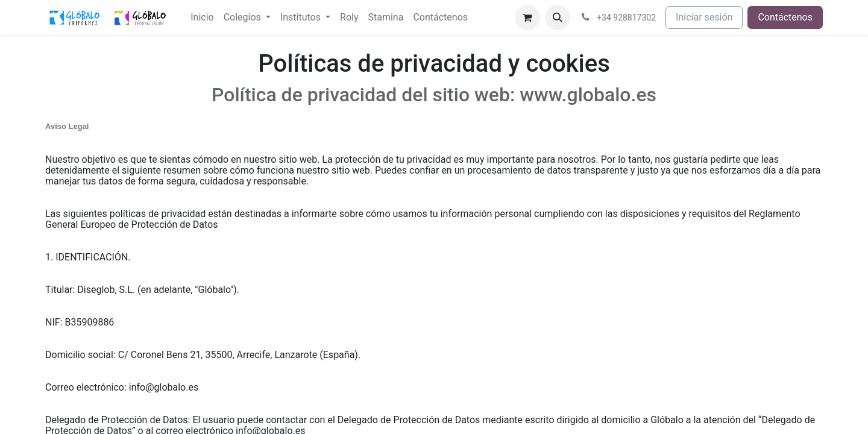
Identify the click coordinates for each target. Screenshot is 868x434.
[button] (558, 17)
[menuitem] (202, 17)
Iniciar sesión (704, 17)
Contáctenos (785, 17)
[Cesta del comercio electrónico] (527, 17)
